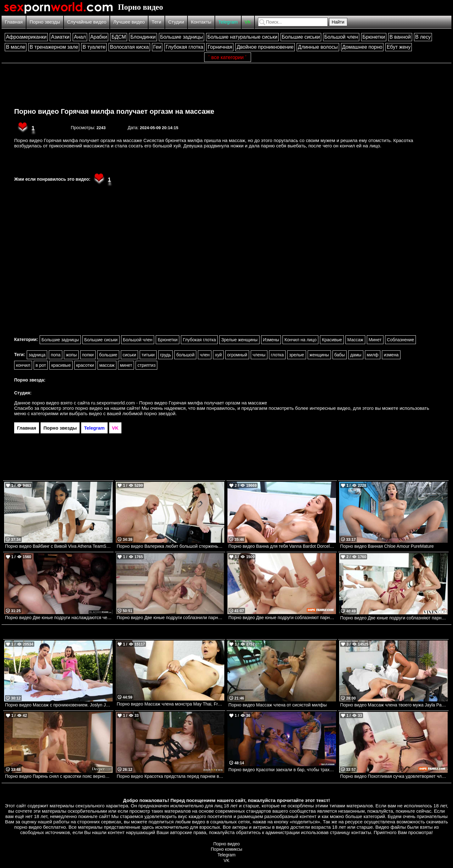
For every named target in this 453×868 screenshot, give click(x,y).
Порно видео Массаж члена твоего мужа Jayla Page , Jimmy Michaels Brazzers (394, 705)
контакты (361, 832)
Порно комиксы (226, 849)
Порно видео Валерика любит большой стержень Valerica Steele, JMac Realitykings (171, 546)
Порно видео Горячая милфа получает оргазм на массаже (114, 111)
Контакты (201, 22)
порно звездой (159, 413)
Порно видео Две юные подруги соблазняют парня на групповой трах (282, 618)
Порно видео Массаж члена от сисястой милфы (277, 705)
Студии (176, 22)
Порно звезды (45, 22)
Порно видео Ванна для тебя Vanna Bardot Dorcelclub (282, 546)
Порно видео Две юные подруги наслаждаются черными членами (59, 618)
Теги (157, 22)
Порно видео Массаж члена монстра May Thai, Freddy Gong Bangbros (171, 704)
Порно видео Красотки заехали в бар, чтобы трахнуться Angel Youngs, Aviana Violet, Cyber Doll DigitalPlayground (282, 770)
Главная (14, 22)
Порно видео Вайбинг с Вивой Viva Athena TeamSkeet (59, 546)
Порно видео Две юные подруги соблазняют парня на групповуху (394, 618)
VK (248, 22)
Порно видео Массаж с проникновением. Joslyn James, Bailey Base (59, 705)
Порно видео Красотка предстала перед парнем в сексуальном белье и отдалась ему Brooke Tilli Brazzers (171, 776)
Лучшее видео (129, 22)
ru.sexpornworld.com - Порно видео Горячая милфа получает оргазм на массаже (179, 403)
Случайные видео (87, 22)
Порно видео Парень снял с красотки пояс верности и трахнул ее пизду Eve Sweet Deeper (59, 776)
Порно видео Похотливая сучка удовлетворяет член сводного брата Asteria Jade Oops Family (394, 776)
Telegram (228, 22)
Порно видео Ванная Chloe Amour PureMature (387, 546)
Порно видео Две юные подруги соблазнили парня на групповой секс (171, 618)
